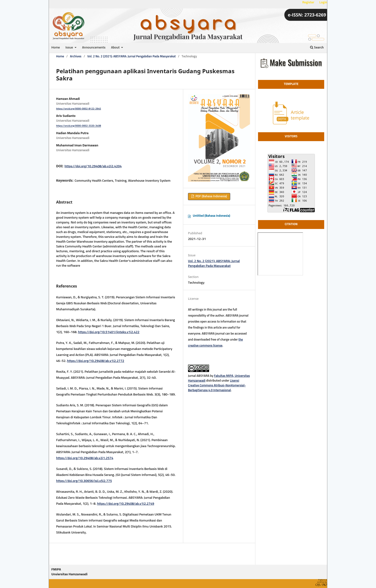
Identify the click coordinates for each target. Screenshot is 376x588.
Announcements (94, 48)
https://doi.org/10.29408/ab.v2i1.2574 (85, 458)
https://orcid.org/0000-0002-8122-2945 (79, 109)
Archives (76, 57)
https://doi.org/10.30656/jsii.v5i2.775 (84, 481)
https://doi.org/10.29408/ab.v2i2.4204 (93, 166)
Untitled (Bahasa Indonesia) (211, 216)
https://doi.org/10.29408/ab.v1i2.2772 (96, 361)
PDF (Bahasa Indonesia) (211, 196)
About (116, 48)
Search (317, 47)
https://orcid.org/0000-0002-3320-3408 (79, 126)
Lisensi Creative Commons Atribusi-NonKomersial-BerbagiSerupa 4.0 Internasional (217, 386)
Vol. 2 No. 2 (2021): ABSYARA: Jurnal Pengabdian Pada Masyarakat (132, 57)
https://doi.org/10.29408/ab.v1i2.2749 (126, 504)
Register (308, 2)
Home (56, 48)
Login (323, 2)
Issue (70, 48)
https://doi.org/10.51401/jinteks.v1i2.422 (109, 332)
